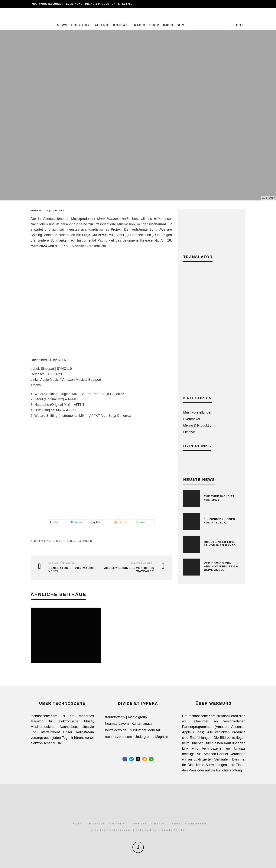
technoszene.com (119, 737)
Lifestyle (125, 4)
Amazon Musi (73, 380)
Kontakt (122, 25)
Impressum (174, 25)
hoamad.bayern (117, 724)
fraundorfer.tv (115, 717)
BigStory (80, 25)
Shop (154, 25)
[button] (58, 522)
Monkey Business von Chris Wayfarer (129, 570)
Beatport (95, 380)
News (62, 25)
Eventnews (74, 4)
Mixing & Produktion (100, 4)
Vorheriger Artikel (62, 563)
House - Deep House (81, 541)
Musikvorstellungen (48, 4)
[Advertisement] (212, 332)
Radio (140, 25)
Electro (60, 541)
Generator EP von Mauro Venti (71, 570)
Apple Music (50, 380)
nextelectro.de (116, 730)
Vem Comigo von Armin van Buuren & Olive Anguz (221, 566)
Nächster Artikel (142, 563)
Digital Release (42, 541)
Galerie (101, 25)
